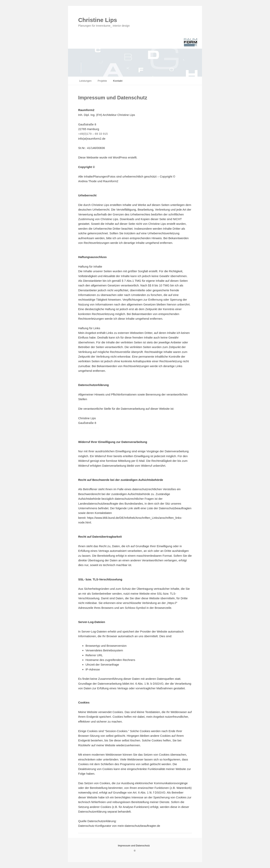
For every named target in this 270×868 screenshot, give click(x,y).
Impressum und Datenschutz (134, 846)
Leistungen (85, 81)
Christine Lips (98, 20)
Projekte (102, 81)
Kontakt (118, 81)
